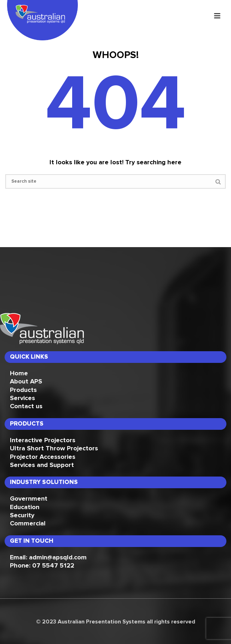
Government (29, 499)
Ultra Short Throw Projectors (54, 449)
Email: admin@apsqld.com (48, 558)
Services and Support (42, 465)
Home (19, 374)
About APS (26, 382)
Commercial (28, 524)
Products (23, 390)
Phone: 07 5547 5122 (42, 566)
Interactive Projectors (43, 440)
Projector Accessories (43, 457)
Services (22, 398)
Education (25, 507)
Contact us (26, 406)
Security (22, 515)
